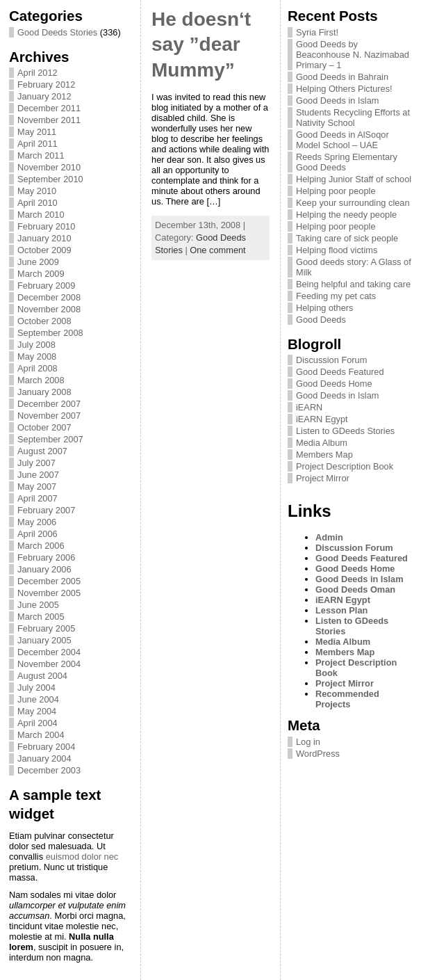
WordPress (318, 754)
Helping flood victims (337, 250)
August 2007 (42, 451)
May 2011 (37, 132)
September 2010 (50, 179)
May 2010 (37, 191)
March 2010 (41, 215)
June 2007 (38, 475)
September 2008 (50, 333)
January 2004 (44, 758)
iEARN (309, 407)
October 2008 (44, 321)
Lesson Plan (341, 610)
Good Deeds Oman (355, 589)
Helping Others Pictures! (344, 89)
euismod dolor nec (82, 857)
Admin (329, 537)
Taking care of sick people (347, 238)
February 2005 (46, 628)
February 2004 (46, 747)
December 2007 (49, 404)
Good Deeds (321, 320)
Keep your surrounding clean (353, 203)
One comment (217, 250)
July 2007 (36, 463)
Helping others (325, 308)
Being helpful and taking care (353, 284)
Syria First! (317, 32)
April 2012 (38, 73)
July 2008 (36, 345)
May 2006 (37, 522)
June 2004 (38, 699)
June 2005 (38, 605)
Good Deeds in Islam (338, 101)
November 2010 (49, 167)
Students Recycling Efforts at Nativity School (353, 118)
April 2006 (38, 534)
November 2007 (49, 416)
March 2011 (41, 155)
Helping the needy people (346, 215)
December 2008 (49, 297)
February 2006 (46, 557)
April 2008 (38, 368)
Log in (308, 742)
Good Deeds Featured (340, 372)
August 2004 (42, 676)
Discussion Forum (331, 360)
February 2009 (46, 286)
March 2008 (41, 380)
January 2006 (44, 569)
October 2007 (44, 427)
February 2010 (46, 226)
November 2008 (49, 309)
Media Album (322, 443)
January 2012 (44, 96)
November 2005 (49, 593)
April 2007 (38, 498)
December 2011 (49, 108)
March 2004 (41, 735)
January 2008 (44, 392)
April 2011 (38, 144)
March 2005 (41, 617)
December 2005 (49, 581)
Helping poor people (336, 191)
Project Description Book (345, 466)
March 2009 (41, 274)
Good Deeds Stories (57, 32)
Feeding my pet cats (336, 296)
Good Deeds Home (334, 384)
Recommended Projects (347, 699)
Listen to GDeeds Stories (345, 431)
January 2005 (44, 640)
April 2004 (38, 723)
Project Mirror (323, 478)
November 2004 (49, 664)
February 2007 (46, 510)
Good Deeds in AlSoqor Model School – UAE (342, 140)
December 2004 (49, 652)
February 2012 (46, 85)
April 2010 (38, 203)
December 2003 (49, 770)
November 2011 (49, 120)
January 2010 (44, 238)
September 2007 (50, 439)
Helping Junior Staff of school (354, 179)
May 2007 (37, 487)
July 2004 (36, 688)
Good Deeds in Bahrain (342, 77)
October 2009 (44, 250)
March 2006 (41, 546)
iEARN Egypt (322, 419)
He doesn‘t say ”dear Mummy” (201, 45)
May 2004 (37, 711)
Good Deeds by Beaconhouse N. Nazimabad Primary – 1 (353, 55)
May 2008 (37, 356)
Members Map (324, 455)
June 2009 (38, 262)
